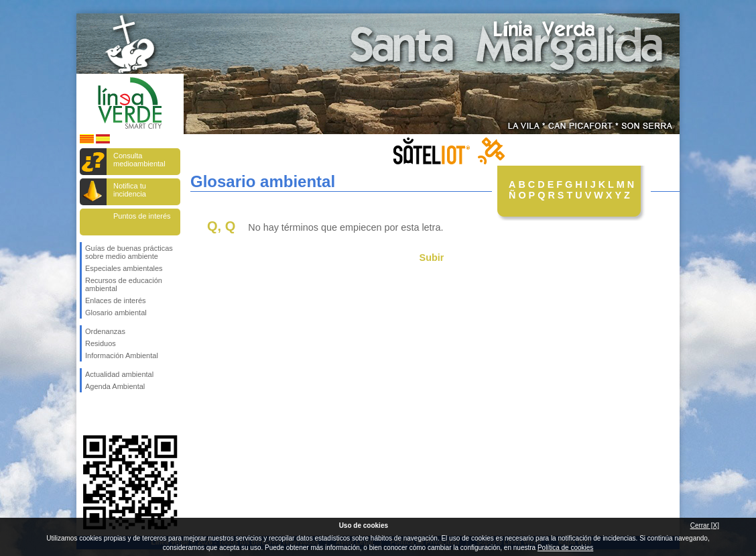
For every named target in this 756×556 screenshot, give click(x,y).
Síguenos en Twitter (110, 414)
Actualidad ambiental (119, 374)
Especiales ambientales (124, 268)
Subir (432, 258)
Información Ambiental (122, 355)
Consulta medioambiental (139, 160)
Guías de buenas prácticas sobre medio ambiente (129, 252)
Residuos (101, 343)
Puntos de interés (142, 216)
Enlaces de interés (116, 300)
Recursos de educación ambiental (124, 284)
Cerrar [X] (705, 525)
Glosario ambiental (116, 313)
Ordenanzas (105, 331)
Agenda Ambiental (115, 386)
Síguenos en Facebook (88, 414)
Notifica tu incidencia (130, 190)
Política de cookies (565, 548)
